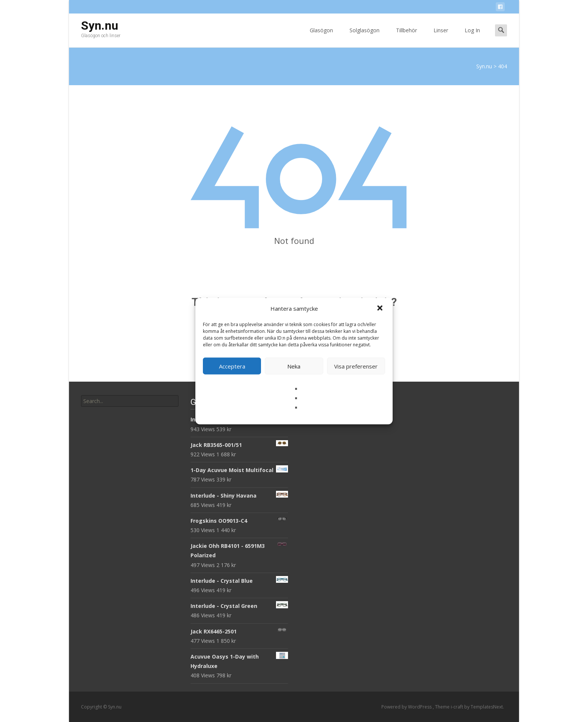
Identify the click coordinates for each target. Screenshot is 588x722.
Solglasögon (364, 37)
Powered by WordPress (407, 707)
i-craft (457, 707)
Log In (472, 37)
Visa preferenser (356, 366)
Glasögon (321, 37)
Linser (441, 37)
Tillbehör (406, 37)
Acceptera (232, 366)
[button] (381, 308)
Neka (294, 366)
